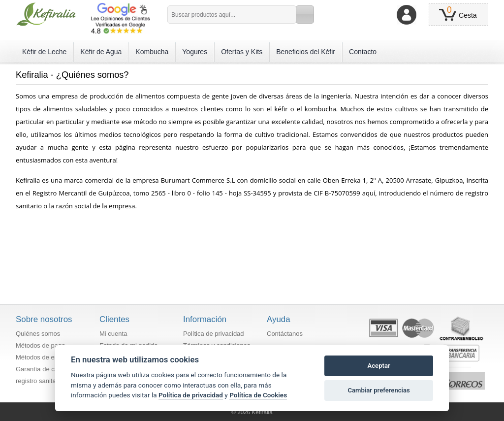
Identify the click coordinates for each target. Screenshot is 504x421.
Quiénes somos (38, 334)
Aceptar (379, 366)
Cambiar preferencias (378, 390)
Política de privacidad (214, 334)
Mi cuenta (113, 334)
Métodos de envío (41, 357)
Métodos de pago (40, 345)
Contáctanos (285, 334)
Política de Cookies (258, 395)
